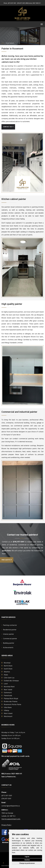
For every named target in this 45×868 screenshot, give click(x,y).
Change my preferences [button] (27, 863)
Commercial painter (10, 639)
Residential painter (10, 630)
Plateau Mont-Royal (11, 699)
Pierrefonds (8, 696)
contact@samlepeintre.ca (11, 806)
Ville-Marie (8, 708)
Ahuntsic (7, 672)
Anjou (6, 675)
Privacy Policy (6, 825)
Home (3, 43)
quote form (6, 551)
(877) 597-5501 (7, 796)
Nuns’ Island (8, 690)
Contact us (8, 127)
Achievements (8, 648)
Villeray (6, 711)
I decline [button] (27, 860)
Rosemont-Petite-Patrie (12, 705)
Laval (6, 684)
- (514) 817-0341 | (21, 3)
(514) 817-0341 (19, 542)
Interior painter (8, 634)
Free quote (7, 560)
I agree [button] (27, 857)
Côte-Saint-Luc (9, 678)
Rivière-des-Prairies (11, 702)
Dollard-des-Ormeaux (11, 681)
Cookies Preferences (5, 866)
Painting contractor (10, 625)
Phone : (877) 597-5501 (10, 3)
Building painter (9, 643)
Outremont (8, 693)
